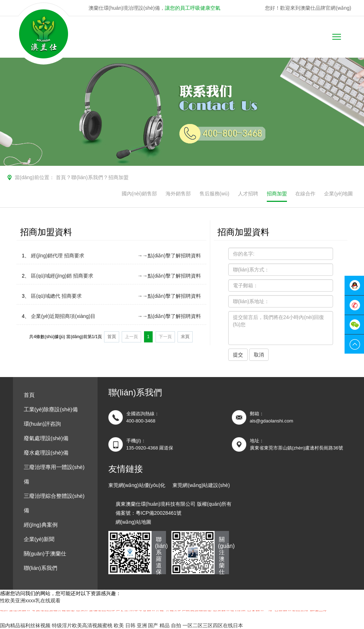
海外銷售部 (178, 194)
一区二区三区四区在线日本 (213, 625)
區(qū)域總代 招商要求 (56, 296)
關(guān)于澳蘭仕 (45, 553)
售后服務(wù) (214, 194)
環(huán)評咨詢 (42, 424)
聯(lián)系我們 (87, 177)
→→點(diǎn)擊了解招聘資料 (169, 256)
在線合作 (305, 194)
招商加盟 (118, 177)
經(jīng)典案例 (41, 525)
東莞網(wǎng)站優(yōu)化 (137, 485)
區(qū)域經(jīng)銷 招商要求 (62, 276)
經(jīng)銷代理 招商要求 (58, 256)
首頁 (61, 177)
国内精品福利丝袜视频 (25, 625)
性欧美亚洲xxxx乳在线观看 (30, 601)
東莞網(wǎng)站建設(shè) (201, 485)
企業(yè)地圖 (338, 194)
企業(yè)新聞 (39, 539)
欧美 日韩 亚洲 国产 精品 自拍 (147, 625)
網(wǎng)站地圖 (133, 522)
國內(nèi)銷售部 (139, 194)
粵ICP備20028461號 (159, 513)
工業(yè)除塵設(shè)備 (51, 409)
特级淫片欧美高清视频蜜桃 (82, 625)
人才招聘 (248, 194)
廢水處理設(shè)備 (46, 453)
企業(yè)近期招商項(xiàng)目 (63, 316)
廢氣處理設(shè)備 (46, 438)
